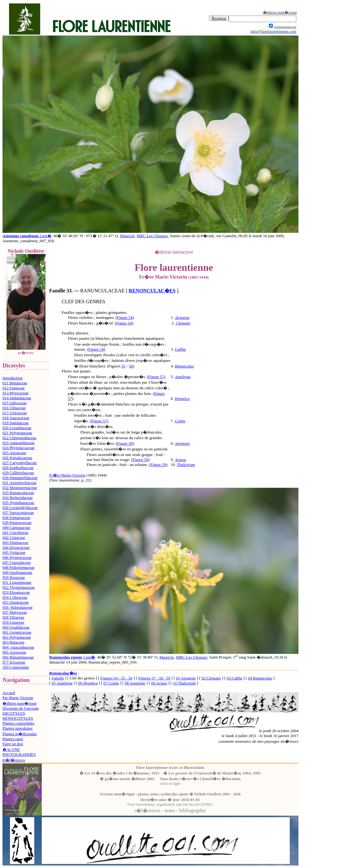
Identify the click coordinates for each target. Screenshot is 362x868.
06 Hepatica (88, 683)
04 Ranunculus (260, 678)
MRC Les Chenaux (152, 236)
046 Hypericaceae (17, 557)
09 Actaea (159, 683)
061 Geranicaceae (17, 632)
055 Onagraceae (16, 602)
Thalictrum (186, 465)
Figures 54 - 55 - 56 (116, 678)
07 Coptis (111, 683)
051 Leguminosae (17, 582)
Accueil (9, 693)
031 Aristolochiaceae (19, 483)
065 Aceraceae (14, 652)
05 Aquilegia (62, 683)
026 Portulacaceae (17, 458)
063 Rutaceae (13, 642)
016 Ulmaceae (14, 408)
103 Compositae (16, 667)
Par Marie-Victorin (18, 698)
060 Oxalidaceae (16, 627)
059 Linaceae (13, 622)
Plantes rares (13, 739)
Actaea (180, 460)
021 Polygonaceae (17, 433)
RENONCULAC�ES (152, 291)
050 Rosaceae (14, 577)
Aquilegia (183, 377)
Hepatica (182, 398)
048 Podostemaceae (19, 567)
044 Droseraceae (16, 547)
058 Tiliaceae (13, 617)
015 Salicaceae (15, 403)
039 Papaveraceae (17, 523)
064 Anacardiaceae (18, 647)
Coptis (180, 421)
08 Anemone (135, 683)
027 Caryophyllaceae (20, 463)
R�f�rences (14, 760)
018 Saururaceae (16, 418)
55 (124, 366)
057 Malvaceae (15, 612)
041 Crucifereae (15, 532)
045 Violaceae (14, 552)
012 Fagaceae (14, 388)
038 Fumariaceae (16, 518)
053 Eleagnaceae (16, 592)
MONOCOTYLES (18, 718)
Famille (58, 678)
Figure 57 (156, 377)
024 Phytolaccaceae (19, 448)
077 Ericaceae (14, 662)
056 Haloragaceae (18, 607)
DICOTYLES (14, 713)
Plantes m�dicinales (20, 734)
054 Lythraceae (15, 597)
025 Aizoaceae (14, 453)
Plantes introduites (17, 728)
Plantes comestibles (18, 723)
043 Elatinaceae (15, 542)
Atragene (182, 317)
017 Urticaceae (15, 413)
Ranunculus (184, 366)
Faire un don (13, 744)
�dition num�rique (19, 703)
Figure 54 (125, 317)
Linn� (45, 236)
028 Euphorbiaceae (18, 468)
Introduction (12, 378)
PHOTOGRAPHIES (19, 754)
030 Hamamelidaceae (20, 478)
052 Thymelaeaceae (19, 587)
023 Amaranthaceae (19, 443)
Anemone (182, 443)
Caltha (180, 349)
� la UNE (11, 749)
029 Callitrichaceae (18, 473)
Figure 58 (125, 443)
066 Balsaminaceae (18, 657)
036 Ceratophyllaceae (20, 508)
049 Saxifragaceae (17, 572)
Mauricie (127, 236)
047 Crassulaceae (17, 562)
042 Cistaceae (14, 537)
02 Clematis (211, 678)
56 (131, 366)
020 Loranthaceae (17, 428)
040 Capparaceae (16, 528)
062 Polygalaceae (17, 637)
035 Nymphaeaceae (18, 503)
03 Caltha (235, 678)
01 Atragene (186, 678)
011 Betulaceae (15, 383)
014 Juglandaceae (17, 398)
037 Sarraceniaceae (18, 513)
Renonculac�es (63, 673)
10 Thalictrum (184, 683)
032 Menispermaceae (20, 488)
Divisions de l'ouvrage (21, 708)
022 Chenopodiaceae (19, 438)
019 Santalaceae (16, 423)
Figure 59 (140, 460)
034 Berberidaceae (18, 498)
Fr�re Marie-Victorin (67, 475)
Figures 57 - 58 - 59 (154, 678)
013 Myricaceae (15, 393)
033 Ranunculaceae (18, 493)
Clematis (183, 323)
